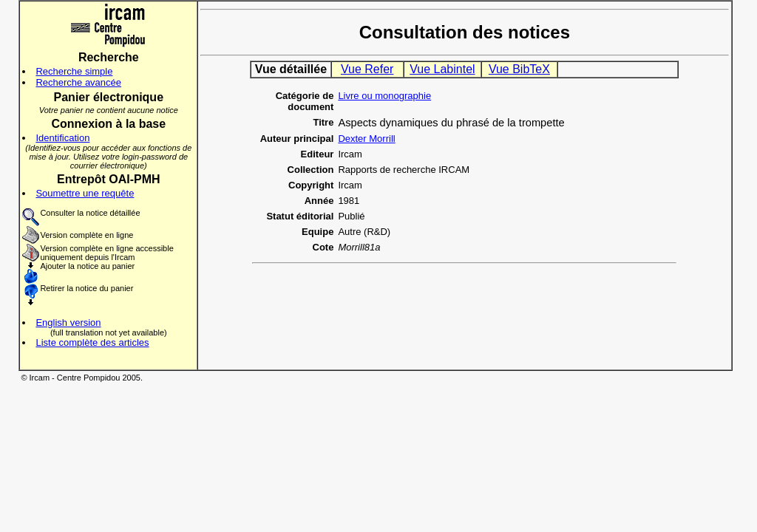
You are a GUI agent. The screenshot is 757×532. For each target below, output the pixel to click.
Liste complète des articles (92, 342)
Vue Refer (367, 69)
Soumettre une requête (85, 193)
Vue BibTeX (519, 69)
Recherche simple (74, 71)
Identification (62, 138)
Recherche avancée (78, 82)
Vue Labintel (442, 69)
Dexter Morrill (366, 139)
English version (68, 323)
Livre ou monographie (384, 96)
